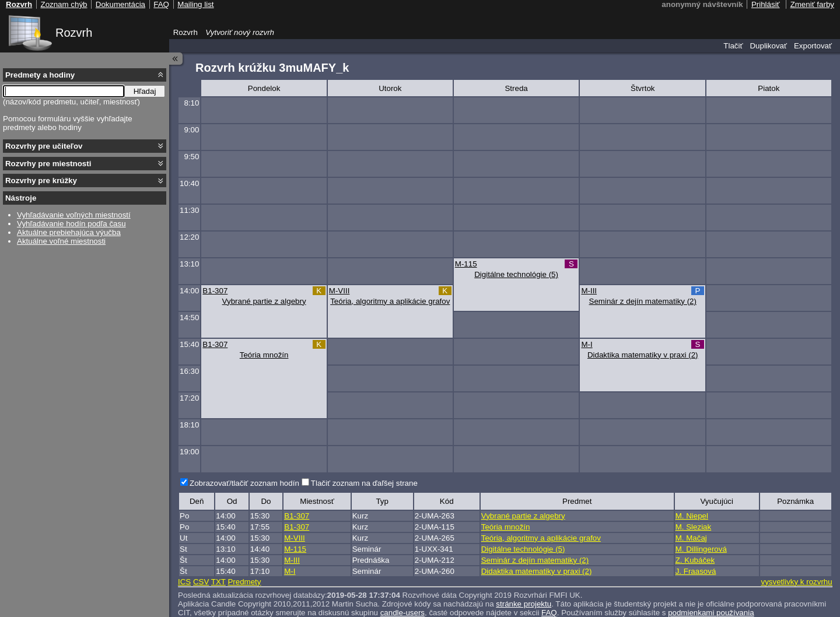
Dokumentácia (120, 4)
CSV (201, 582)
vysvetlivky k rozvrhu (796, 582)
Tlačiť (733, 46)
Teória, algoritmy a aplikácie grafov (390, 301)
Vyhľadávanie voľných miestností (74, 215)
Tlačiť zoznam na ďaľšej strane (364, 483)
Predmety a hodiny (40, 75)
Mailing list (195, 4)
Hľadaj (145, 91)
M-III (589, 291)
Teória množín (264, 355)
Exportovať (813, 46)
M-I (587, 344)
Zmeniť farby (812, 4)
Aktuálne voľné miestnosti (61, 241)
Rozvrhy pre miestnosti (48, 164)
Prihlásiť (766, 4)
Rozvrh (74, 33)
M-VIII (339, 291)
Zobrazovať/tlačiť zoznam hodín (244, 483)
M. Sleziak (693, 527)
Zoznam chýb (64, 4)
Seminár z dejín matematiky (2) (643, 301)
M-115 (466, 264)
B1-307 (215, 291)
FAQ (161, 4)
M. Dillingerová (701, 549)
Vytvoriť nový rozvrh (240, 32)
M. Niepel (692, 516)
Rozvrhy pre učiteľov (44, 146)
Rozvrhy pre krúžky (41, 180)
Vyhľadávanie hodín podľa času (71, 224)
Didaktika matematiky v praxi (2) (643, 355)
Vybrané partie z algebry (264, 301)
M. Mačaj (691, 538)
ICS (184, 582)
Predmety (244, 582)
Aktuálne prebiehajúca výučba (69, 232)
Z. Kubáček (695, 560)
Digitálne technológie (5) (516, 274)
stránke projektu (524, 604)
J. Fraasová (696, 571)
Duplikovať (768, 46)
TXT (218, 582)
